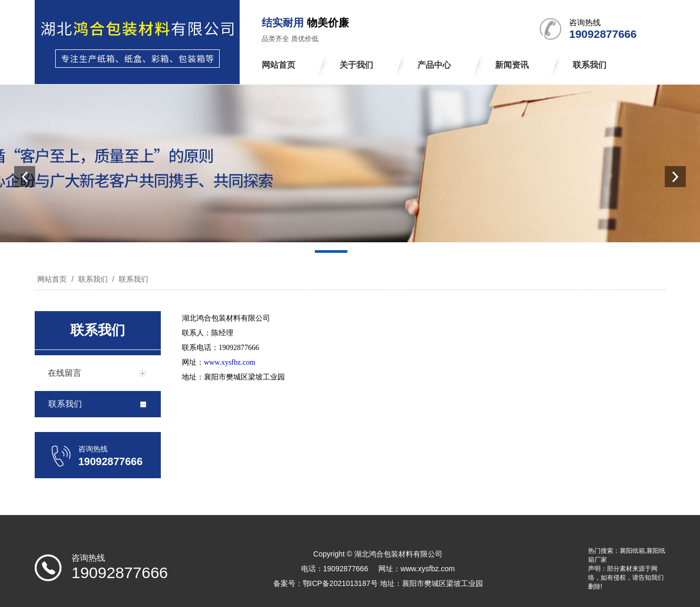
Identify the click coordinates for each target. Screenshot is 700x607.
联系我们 (93, 279)
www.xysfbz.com (230, 362)
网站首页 (52, 279)
